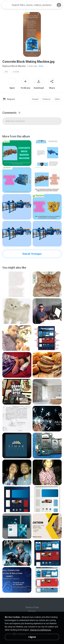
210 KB (16, 72)
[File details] (17, 153)
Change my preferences (40, 630)
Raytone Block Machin (14, 66)
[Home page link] (6, 5)
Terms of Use (32, 607)
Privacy (32, 611)
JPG (6, 72)
